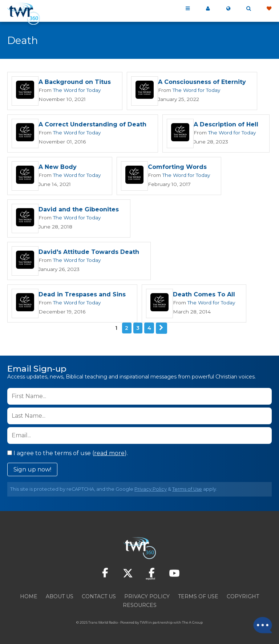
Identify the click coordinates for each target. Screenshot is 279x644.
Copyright (243, 596)
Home (29, 596)
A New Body (58, 167)
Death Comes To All (204, 295)
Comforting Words (175, 167)
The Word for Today (76, 90)
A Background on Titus (75, 82)
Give (269, 9)
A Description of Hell (226, 125)
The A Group (192, 622)
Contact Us (99, 596)
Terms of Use (187, 489)
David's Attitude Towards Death (89, 252)
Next (161, 328)
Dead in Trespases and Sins (82, 295)
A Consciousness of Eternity (202, 82)
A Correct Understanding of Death (92, 125)
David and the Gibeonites (79, 210)
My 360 (208, 9)
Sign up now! (32, 469)
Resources (140, 605)
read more (109, 453)
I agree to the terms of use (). (68, 453)
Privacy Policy (151, 489)
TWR (144, 622)
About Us (60, 596)
